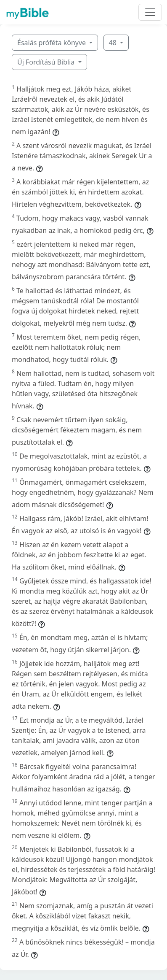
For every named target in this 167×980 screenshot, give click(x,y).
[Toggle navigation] (150, 12)
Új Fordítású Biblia (47, 62)
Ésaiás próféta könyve (52, 43)
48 (114, 43)
